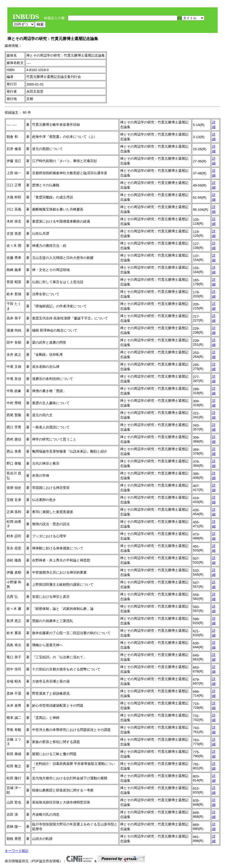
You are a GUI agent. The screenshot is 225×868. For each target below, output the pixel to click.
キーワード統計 (17, 851)
